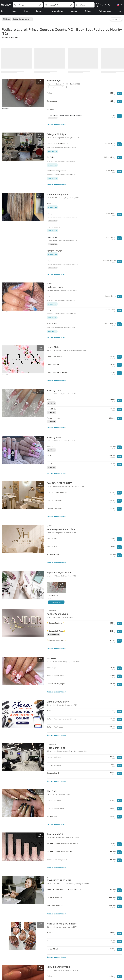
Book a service (56, 602)
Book (119, 94)
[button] (28, 5)
